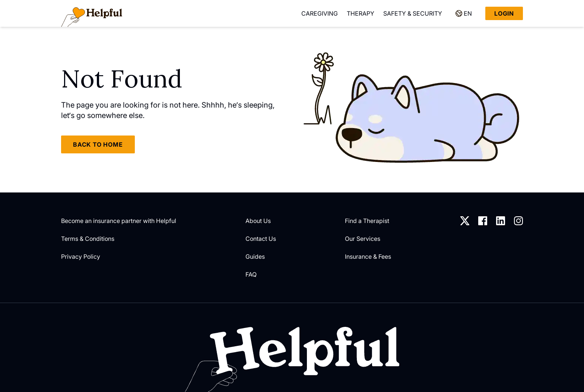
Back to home (98, 144)
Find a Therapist (367, 221)
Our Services (363, 239)
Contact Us (261, 239)
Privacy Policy (81, 256)
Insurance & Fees (368, 256)
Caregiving (320, 13)
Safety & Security (413, 13)
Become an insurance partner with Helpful (119, 221)
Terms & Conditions (88, 239)
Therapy (361, 13)
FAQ (251, 274)
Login (504, 13)
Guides (255, 256)
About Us (258, 221)
